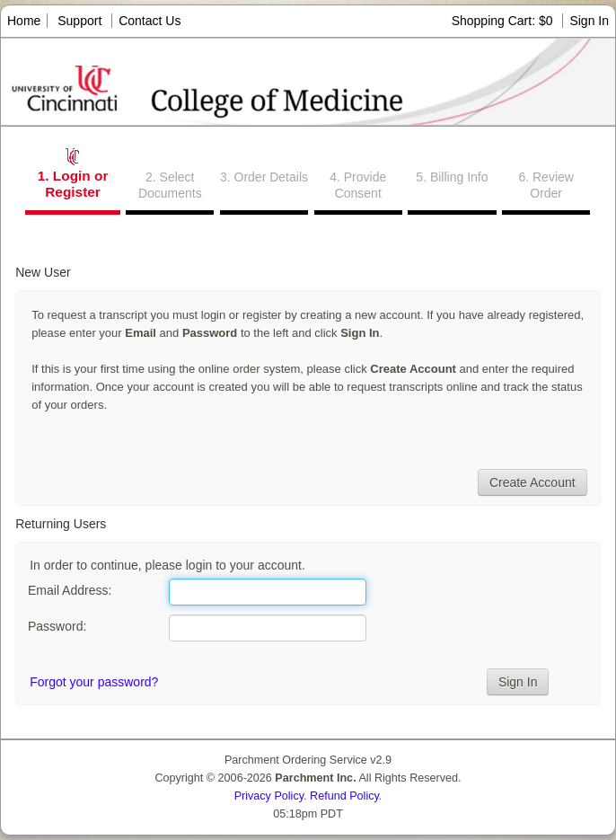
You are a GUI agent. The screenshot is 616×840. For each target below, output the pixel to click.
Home (24, 21)
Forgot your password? (94, 682)
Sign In (589, 21)
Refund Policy (344, 796)
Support (79, 21)
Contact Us (150, 21)
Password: (57, 626)
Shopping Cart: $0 (504, 21)
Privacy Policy (269, 796)
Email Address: (70, 590)
